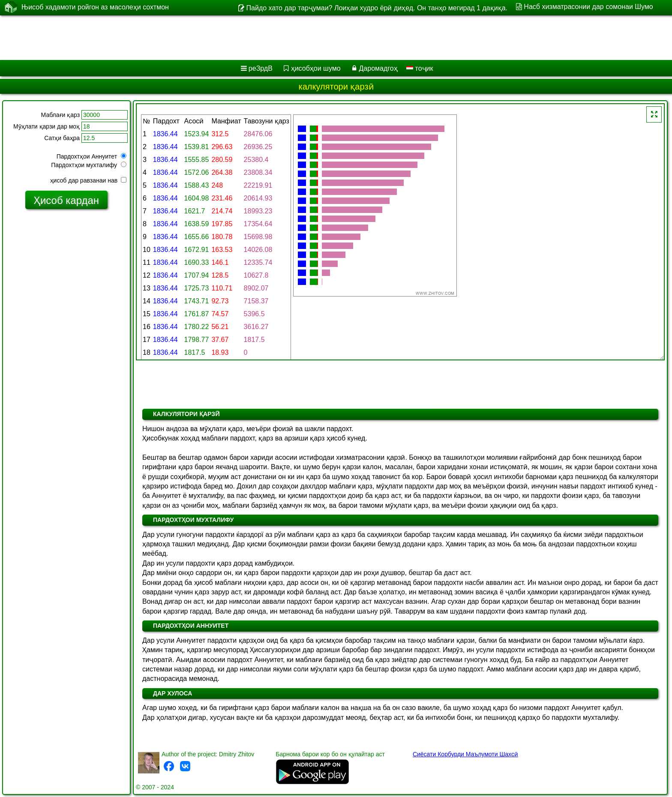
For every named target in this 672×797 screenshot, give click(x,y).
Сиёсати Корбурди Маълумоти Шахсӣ (465, 754)
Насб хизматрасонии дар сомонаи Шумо (588, 7)
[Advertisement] (260, 38)
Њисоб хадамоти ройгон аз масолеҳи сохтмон (95, 7)
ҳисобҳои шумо (316, 68)
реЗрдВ (261, 68)
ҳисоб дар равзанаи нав (88, 180)
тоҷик (420, 68)
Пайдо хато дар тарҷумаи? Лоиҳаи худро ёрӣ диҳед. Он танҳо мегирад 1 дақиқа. (377, 8)
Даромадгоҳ (378, 68)
